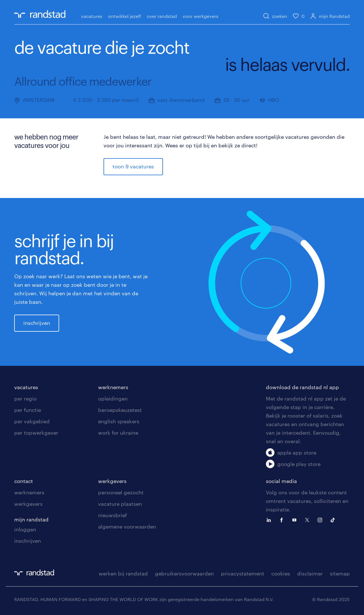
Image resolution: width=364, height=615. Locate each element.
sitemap (340, 573)
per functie (28, 410)
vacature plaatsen (120, 504)
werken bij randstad (123, 573)
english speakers (119, 421)
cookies (281, 573)
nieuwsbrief (112, 515)
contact (24, 481)
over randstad (162, 16)
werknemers (113, 387)
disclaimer (310, 573)
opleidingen (113, 399)
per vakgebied (32, 421)
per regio (25, 399)
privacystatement (243, 573)
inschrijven (37, 323)
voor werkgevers (200, 16)
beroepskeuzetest (120, 410)
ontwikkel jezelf (125, 16)
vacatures (92, 16)
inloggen (25, 529)
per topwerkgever (36, 433)
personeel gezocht (121, 492)
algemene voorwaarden (127, 527)
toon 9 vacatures (133, 166)
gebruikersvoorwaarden (184, 573)
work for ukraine (118, 433)
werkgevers (28, 504)
